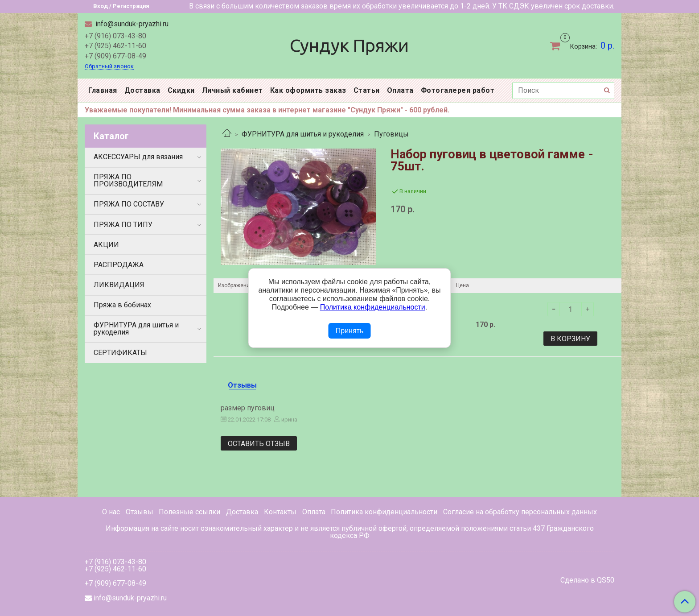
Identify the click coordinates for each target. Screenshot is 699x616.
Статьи (367, 90)
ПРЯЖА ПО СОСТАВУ (129, 204)
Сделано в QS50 (587, 580)
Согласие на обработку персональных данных (520, 512)
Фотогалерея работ (458, 90)
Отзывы (140, 512)
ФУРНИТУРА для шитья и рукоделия (303, 134)
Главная (103, 90)
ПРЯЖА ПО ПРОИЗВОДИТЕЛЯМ (128, 180)
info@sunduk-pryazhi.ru (131, 24)
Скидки (181, 90)
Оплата (400, 90)
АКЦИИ (106, 245)
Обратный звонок (109, 67)
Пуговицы (391, 134)
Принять (350, 331)
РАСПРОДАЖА (119, 265)
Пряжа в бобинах (122, 305)
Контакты (280, 512)
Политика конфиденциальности (384, 512)
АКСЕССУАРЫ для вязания (138, 157)
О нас (111, 512)
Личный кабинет (232, 90)
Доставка (142, 90)
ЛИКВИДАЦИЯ (119, 285)
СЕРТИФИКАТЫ (120, 353)
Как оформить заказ (308, 90)
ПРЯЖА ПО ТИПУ (123, 225)
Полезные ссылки (189, 512)
